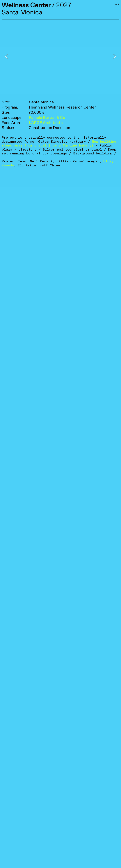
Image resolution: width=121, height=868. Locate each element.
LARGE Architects (46, 123)
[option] (61, 56)
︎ (117, 4)
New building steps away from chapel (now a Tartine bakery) (59, 144)
